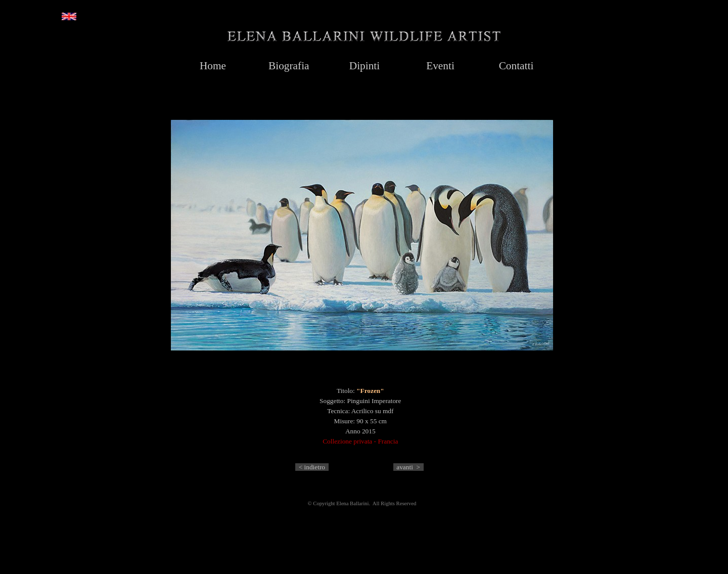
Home (213, 66)
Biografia (289, 66)
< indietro (312, 467)
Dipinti (365, 66)
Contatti (516, 66)
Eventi (440, 66)
